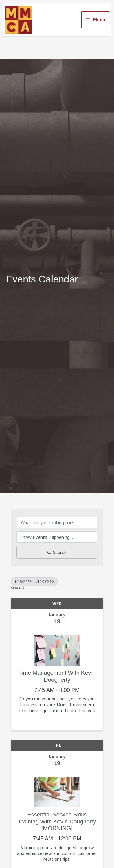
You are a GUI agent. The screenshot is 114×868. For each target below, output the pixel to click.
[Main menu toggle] (95, 20)
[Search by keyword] (57, 522)
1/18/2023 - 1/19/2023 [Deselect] (34, 581)
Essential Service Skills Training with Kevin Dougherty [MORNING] (57, 821)
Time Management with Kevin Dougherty (57, 676)
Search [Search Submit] (57, 552)
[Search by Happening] (57, 537)
